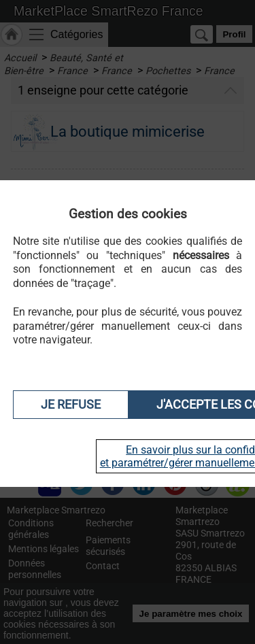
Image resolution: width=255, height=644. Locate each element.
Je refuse (71, 405)
